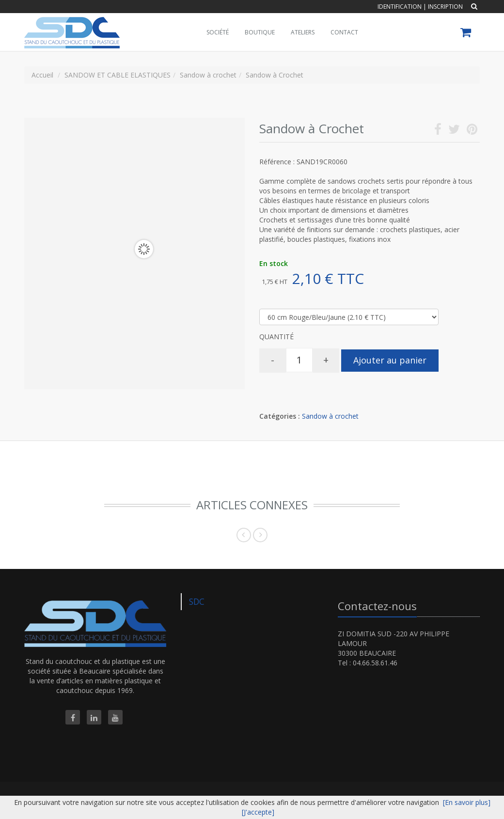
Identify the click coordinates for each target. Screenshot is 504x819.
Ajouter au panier (390, 360)
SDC (197, 601)
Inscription (445, 7)
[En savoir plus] (467, 802)
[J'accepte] (258, 812)
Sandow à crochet (330, 416)
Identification (400, 7)
